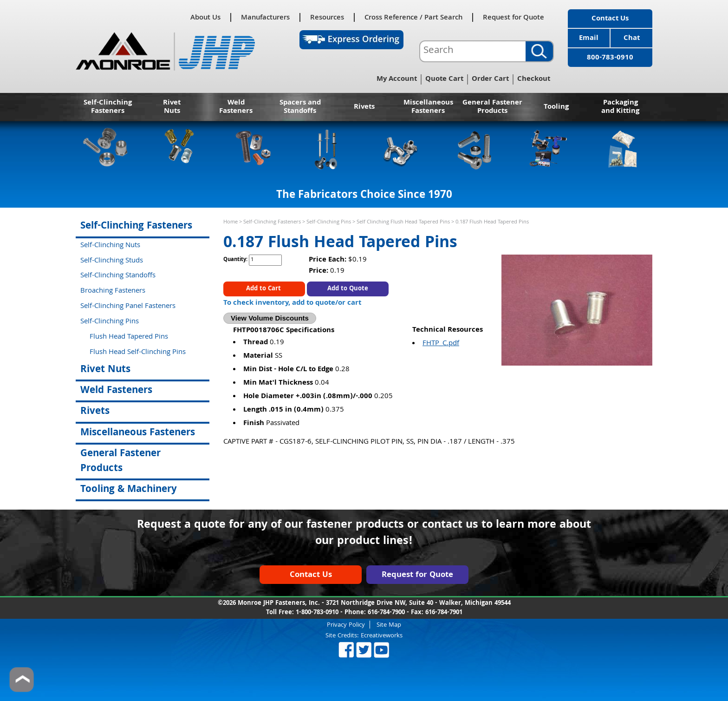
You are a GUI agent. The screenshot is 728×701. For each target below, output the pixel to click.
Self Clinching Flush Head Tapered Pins (403, 222)
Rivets (364, 107)
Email (589, 39)
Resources (327, 17)
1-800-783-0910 (317, 613)
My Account (397, 79)
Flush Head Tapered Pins (129, 337)
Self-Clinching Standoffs (118, 276)
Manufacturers (265, 17)
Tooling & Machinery (129, 490)
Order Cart (490, 79)
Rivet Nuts (172, 107)
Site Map (389, 625)
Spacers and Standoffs (300, 107)
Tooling (556, 107)
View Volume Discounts (270, 318)
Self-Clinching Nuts (110, 246)
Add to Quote (348, 289)
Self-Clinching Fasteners (108, 107)
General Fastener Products (492, 107)
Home (231, 222)
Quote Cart (444, 79)
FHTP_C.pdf (441, 344)
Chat (632, 39)
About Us (205, 17)
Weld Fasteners (236, 107)
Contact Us (610, 19)
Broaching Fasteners (113, 291)
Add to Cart (264, 289)
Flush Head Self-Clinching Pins (138, 353)
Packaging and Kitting (620, 107)
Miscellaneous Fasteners (428, 107)
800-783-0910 (610, 58)
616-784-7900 (386, 613)
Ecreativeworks (382, 636)
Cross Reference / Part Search (413, 17)
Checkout (534, 79)
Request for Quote (513, 17)
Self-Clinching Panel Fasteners (128, 307)
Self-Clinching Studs (112, 261)
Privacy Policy (346, 625)
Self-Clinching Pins (329, 222)
